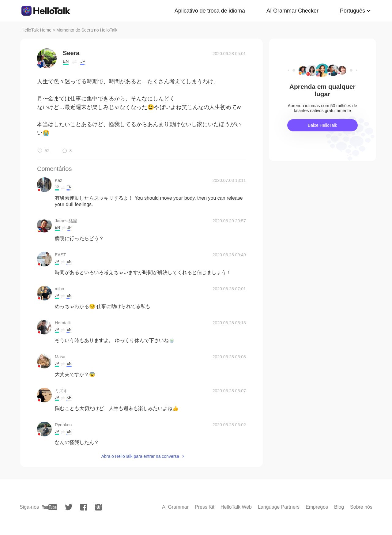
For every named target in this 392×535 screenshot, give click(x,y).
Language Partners (279, 507)
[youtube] (50, 507)
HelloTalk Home (36, 30)
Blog (339, 507)
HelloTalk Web (236, 507)
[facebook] (84, 507)
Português (352, 11)
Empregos (317, 507)
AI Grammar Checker (292, 11)
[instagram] (98, 507)
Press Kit (205, 507)
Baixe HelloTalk (322, 125)
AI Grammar (175, 507)
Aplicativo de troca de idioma (210, 11)
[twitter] (69, 507)
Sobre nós (361, 507)
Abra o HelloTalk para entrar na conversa (140, 456)
